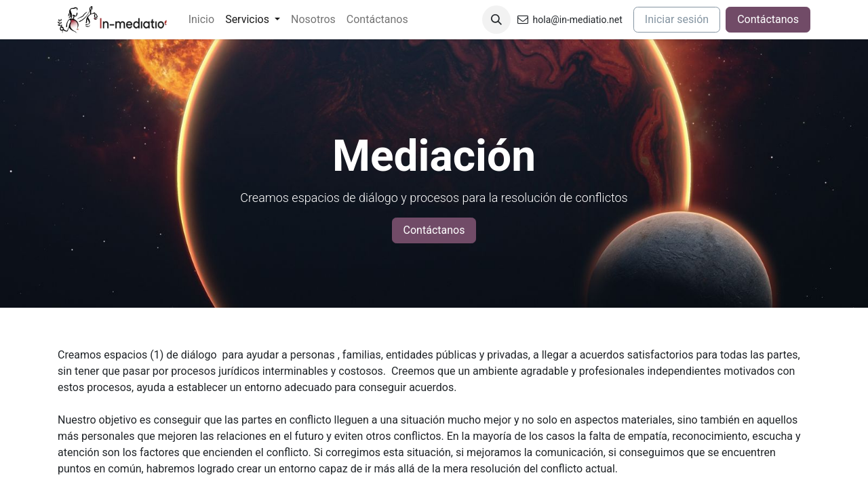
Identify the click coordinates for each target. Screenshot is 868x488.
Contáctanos (768, 19)
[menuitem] (201, 20)
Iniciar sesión (677, 19)
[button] (496, 20)
